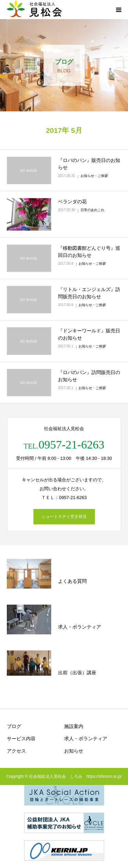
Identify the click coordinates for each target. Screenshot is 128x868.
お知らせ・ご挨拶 (94, 176)
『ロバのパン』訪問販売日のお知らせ (89, 376)
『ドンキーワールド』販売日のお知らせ (89, 334)
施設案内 (74, 726)
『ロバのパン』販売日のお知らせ (89, 164)
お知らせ (74, 751)
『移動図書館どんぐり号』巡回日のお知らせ (89, 252)
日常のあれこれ (93, 210)
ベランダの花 (72, 202)
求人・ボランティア (86, 739)
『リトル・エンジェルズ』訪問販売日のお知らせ (89, 293)
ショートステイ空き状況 (64, 516)
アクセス (16, 751)
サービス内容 (21, 739)
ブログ (14, 726)
